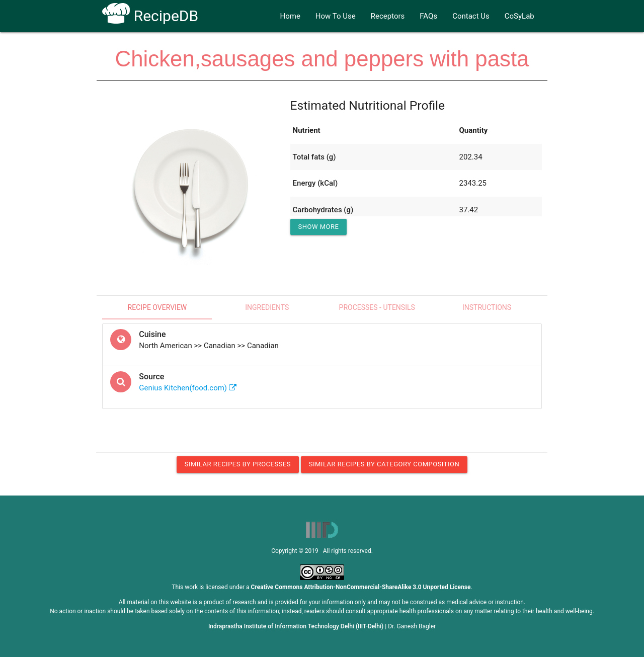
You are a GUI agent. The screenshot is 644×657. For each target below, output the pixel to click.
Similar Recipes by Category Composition (384, 464)
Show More (319, 227)
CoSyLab (519, 16)
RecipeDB (150, 16)
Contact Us (471, 16)
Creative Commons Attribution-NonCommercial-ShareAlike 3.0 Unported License (361, 587)
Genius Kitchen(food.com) (188, 388)
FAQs (428, 16)
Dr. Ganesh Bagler (412, 626)
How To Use (336, 16)
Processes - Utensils (377, 307)
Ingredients (267, 307)
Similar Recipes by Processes (238, 464)
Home (290, 16)
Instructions (487, 307)
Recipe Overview (157, 307)
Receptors (388, 16)
